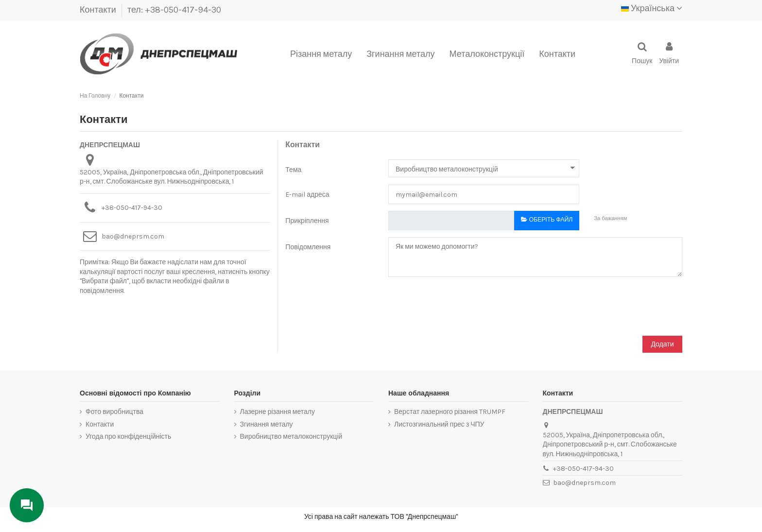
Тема (293, 170)
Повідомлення (308, 247)
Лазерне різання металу (277, 412)
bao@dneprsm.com (133, 236)
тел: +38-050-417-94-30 (174, 10)
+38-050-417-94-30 (132, 208)
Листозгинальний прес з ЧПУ (439, 424)
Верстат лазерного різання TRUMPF (450, 412)
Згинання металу (267, 424)
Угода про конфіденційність (128, 437)
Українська (652, 8)
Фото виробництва (114, 412)
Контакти (99, 10)
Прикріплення (307, 221)
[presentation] (359, 309)
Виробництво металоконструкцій (291, 437)
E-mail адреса (307, 195)
